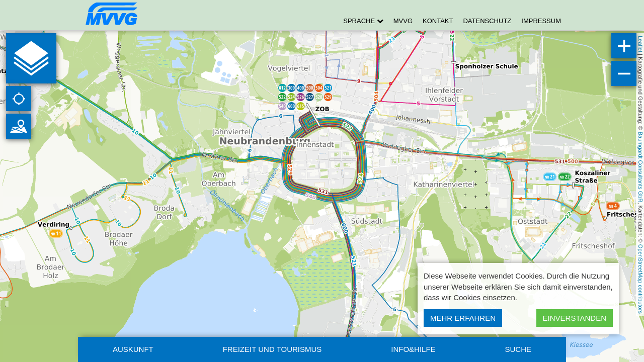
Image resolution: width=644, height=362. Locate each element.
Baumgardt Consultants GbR (640, 167)
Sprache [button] (363, 21)
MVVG (403, 21)
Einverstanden (575, 318)
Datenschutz (487, 21)
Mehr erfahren (463, 318)
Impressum (541, 21)
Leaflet (640, 44)
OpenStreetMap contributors (640, 279)
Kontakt (438, 21)
